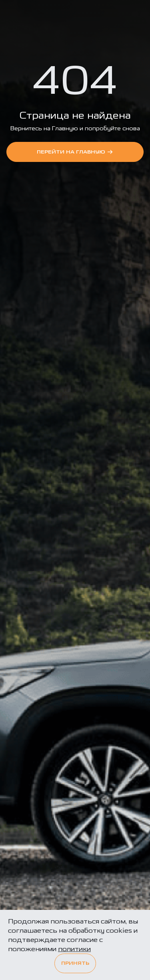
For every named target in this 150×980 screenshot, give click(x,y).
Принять (75, 963)
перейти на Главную (75, 152)
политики (74, 949)
